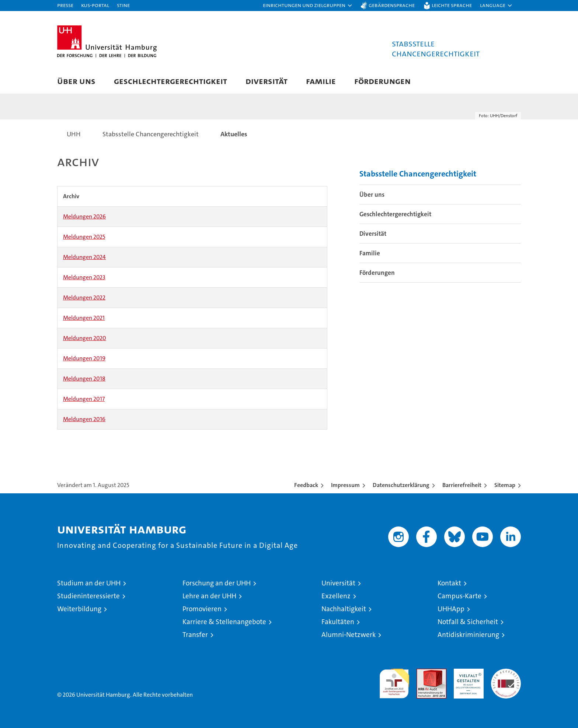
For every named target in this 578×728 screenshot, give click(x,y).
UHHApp (451, 609)
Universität (338, 583)
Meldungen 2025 (84, 237)
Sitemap (505, 485)
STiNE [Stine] (123, 5)
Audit (424, 673)
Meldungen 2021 (84, 318)
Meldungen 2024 (84, 257)
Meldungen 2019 (84, 358)
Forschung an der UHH (217, 583)
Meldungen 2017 (84, 399)
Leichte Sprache (452, 5)
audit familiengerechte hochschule (394, 680)
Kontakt (449, 583)
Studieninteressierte (88, 596)
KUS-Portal (95, 5)
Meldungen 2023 (84, 277)
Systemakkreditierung (506, 673)
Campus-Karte (459, 596)
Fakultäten (338, 622)
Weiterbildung (79, 609)
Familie (321, 81)
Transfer (195, 635)
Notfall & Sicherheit (468, 622)
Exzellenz (336, 596)
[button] (308, 6)
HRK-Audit (467, 673)
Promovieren (202, 609)
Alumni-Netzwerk (349, 635)
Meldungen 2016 (84, 419)
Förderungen (382, 81)
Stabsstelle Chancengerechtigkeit (418, 174)
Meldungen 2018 (84, 379)
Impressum (345, 485)
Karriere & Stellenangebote (224, 622)
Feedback (306, 485)
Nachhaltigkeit (344, 609)
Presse (65, 5)
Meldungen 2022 (84, 297)
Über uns (76, 81)
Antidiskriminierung (468, 635)
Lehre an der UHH (209, 596)
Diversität (267, 81)
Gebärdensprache (392, 5)
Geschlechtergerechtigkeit (170, 81)
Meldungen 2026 (84, 216)
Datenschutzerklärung (401, 485)
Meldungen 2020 (85, 338)
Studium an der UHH (89, 583)
